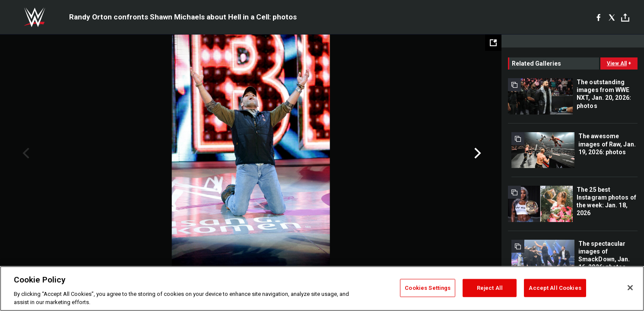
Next (477, 153)
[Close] (630, 288)
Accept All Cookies (555, 288)
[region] (322, 289)
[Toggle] (625, 17)
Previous (25, 153)
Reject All (490, 288)
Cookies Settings (428, 288)
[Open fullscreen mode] (493, 43)
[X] (612, 17)
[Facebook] (598, 17)
